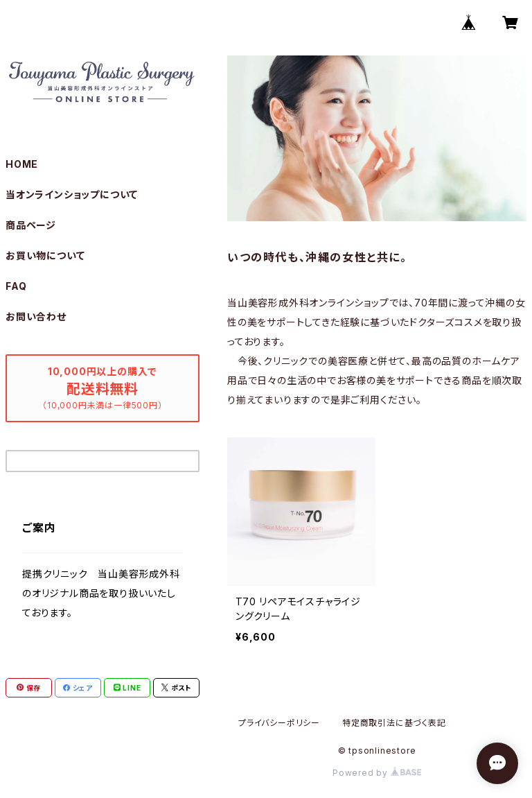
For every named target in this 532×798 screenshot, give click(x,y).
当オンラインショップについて (72, 194)
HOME (22, 164)
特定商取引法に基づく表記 (394, 723)
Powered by (377, 773)
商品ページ (31, 225)
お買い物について (45, 255)
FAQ (16, 286)
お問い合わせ (36, 316)
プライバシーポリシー (279, 723)
